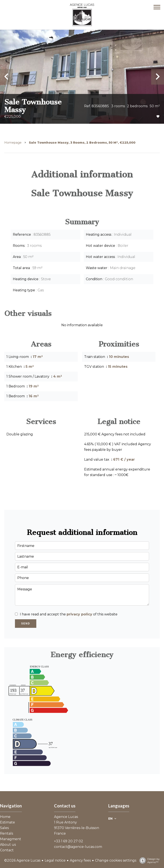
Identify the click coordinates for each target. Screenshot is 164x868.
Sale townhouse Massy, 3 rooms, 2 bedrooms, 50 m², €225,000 (82, 143)
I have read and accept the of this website (69, 614)
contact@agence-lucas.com (78, 847)
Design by (149, 861)
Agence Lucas (66, 817)
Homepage (13, 143)
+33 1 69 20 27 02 (69, 841)
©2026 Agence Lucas (22, 860)
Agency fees (80, 860)
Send (26, 624)
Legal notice (55, 860)
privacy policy (79, 614)
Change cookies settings (116, 860)
